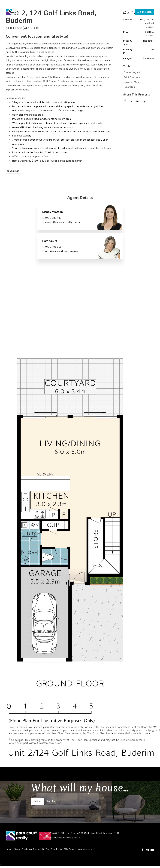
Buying (57, 8)
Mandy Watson (53, 212)
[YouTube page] (152, 850)
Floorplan (129, 87)
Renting (86, 8)
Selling (71, 8)
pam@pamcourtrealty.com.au (62, 251)
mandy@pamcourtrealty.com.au (63, 222)
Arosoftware (86, 849)
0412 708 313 (53, 247)
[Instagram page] (148, 850)
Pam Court (50, 241)
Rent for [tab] (51, 801)
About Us (103, 8)
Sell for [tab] (38, 801)
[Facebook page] (143, 850)
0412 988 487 (53, 218)
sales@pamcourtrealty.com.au (65, 838)
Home (43, 8)
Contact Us (66, 16)
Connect (83, 16)
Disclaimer (27, 849)
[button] (138, 77)
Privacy (17, 849)
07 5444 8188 (144, 12)
